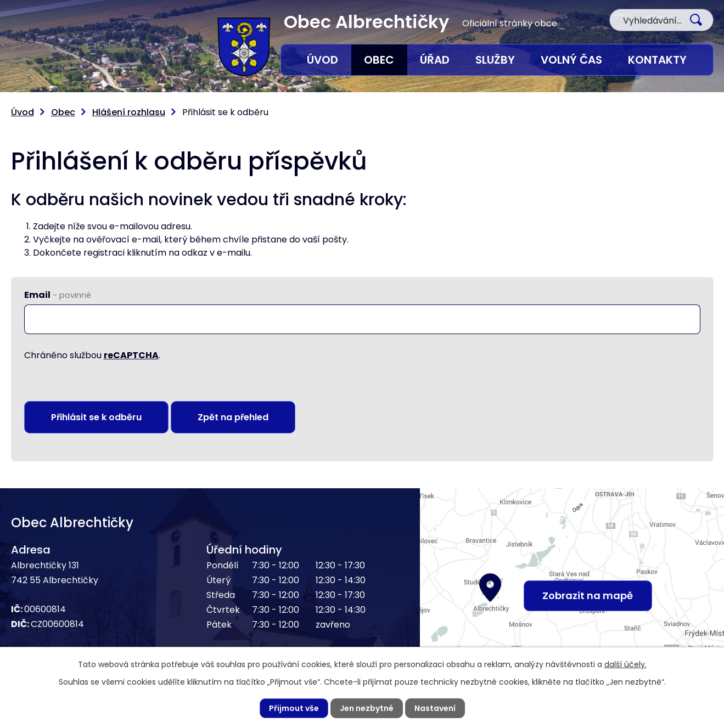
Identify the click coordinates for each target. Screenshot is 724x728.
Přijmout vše (294, 708)
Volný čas (571, 60)
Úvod (322, 60)
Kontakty (657, 60)
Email (58, 295)
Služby (495, 60)
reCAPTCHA (131, 355)
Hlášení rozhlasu (129, 112)
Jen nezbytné (367, 708)
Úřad (435, 60)
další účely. (625, 664)
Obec (379, 60)
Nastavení (435, 708)
